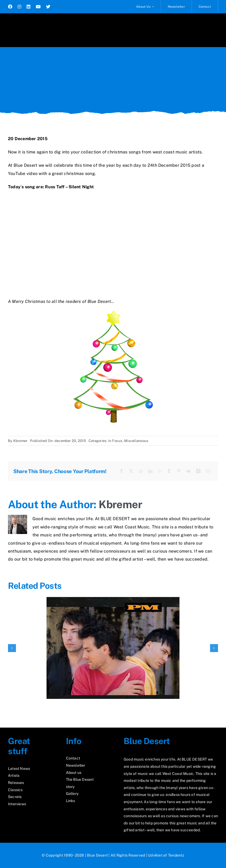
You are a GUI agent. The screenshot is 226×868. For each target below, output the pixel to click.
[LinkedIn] (150, 471)
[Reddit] (141, 471)
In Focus (115, 441)
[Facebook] (122, 471)
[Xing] (198, 471)
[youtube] (38, 7)
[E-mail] (208, 471)
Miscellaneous (136, 441)
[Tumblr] (169, 471)
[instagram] (19, 7)
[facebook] (10, 7)
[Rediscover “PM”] (113, 600)
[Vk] (188, 471)
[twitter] (48, 7)
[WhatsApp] (160, 471)
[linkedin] (28, 7)
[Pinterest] (179, 471)
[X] (131, 471)
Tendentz (176, 855)
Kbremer (20, 441)
